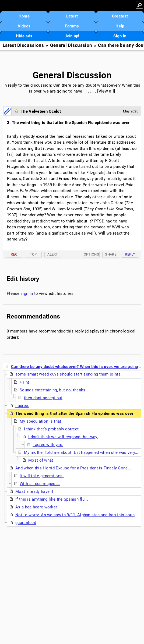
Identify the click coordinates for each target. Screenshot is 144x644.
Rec (14, 254)
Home (24, 16)
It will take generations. (42, 476)
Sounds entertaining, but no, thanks (53, 390)
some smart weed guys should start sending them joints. (69, 374)
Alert (53, 254)
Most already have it (34, 491)
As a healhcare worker (36, 507)
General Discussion (71, 45)
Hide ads (24, 36)
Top (33, 254)
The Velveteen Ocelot (41, 111)
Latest (72, 16)
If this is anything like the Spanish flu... (52, 499)
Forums (72, 26)
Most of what (41, 460)
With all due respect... (40, 484)
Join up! (72, 36)
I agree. (22, 406)
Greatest (120, 16)
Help (120, 26)
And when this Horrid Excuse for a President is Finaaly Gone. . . (74, 468)
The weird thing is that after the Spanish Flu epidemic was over (74, 413)
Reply (130, 254)
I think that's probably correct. (52, 429)
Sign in (120, 36)
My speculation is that (41, 421)
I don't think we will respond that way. (63, 437)
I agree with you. (48, 445)
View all (106, 91)
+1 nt (24, 382)
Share (111, 254)
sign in (27, 293)
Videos (24, 26)
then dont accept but (43, 398)
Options (91, 254)
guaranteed (26, 523)
